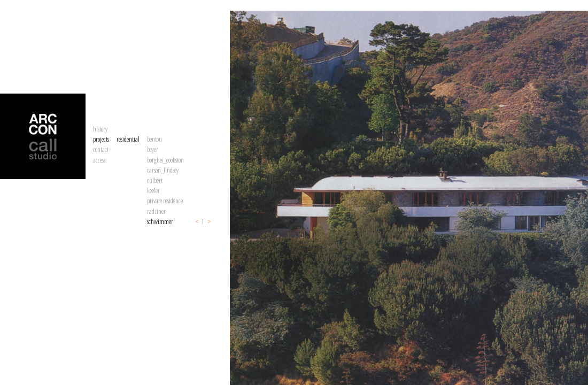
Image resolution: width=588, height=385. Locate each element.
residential (128, 139)
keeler (153, 190)
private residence (165, 201)
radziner (156, 211)
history (100, 129)
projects (101, 139)
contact (101, 149)
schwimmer (160, 221)
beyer (153, 149)
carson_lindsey (163, 170)
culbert (155, 180)
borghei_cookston (165, 160)
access (99, 160)
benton (154, 139)
